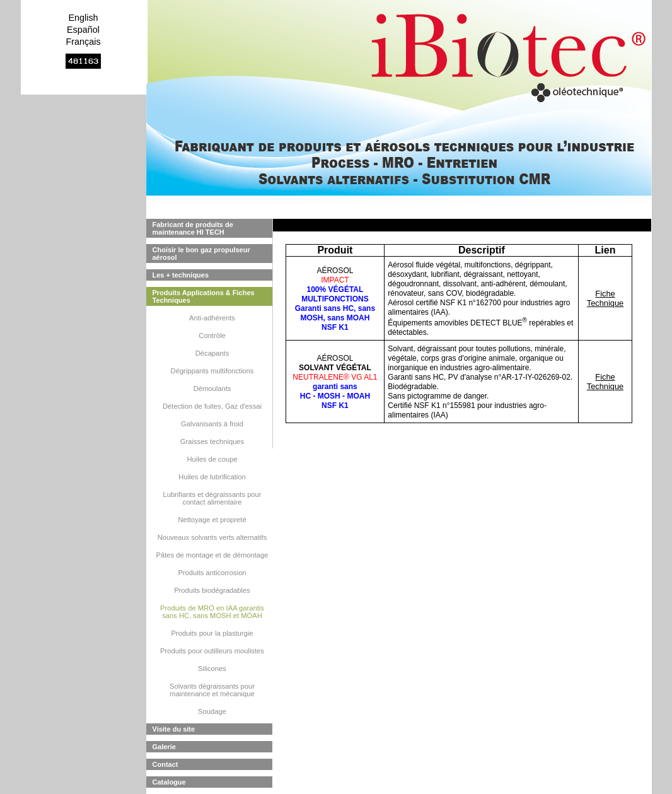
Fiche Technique (605, 298)
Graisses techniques (212, 441)
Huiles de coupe (212, 459)
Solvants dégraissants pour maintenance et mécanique (212, 690)
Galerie (164, 747)
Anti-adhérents (212, 318)
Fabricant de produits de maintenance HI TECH (193, 228)
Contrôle (212, 336)
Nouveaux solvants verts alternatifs (212, 537)
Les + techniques (181, 275)
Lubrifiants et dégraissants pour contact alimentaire (212, 498)
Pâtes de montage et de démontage (212, 555)
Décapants (212, 353)
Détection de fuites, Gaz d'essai (212, 406)
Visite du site (174, 729)
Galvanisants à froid (212, 424)
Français (83, 42)
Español (83, 30)
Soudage (212, 711)
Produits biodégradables (212, 590)
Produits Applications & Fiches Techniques (204, 296)
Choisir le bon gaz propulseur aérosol (201, 254)
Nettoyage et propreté (212, 520)
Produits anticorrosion (212, 573)
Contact (165, 764)
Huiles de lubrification (212, 477)
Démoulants (212, 388)
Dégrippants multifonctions (212, 371)
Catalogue (169, 782)
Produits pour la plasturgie (212, 633)
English (83, 18)
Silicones (212, 668)
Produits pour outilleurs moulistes (212, 651)
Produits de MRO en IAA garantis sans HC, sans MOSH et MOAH (212, 612)
